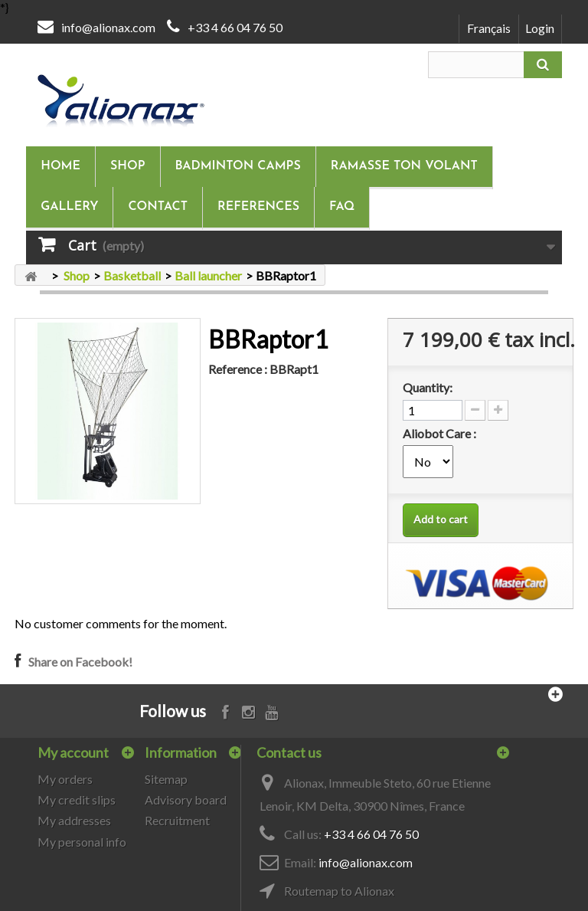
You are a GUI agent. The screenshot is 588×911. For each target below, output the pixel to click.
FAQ (342, 207)
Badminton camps (238, 166)
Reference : (238, 369)
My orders (65, 779)
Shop (127, 166)
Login (540, 28)
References (258, 207)
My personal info (82, 842)
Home (60, 166)
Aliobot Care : (441, 433)
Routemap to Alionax (339, 891)
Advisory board (186, 800)
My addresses (74, 820)
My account (73, 752)
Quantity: (428, 387)
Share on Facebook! (80, 662)
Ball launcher (208, 275)
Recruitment (177, 820)
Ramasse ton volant (404, 166)
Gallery (69, 207)
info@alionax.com (108, 27)
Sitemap (166, 779)
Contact (158, 207)
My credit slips (77, 800)
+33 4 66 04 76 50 (235, 27)
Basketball (132, 275)
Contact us (289, 752)
